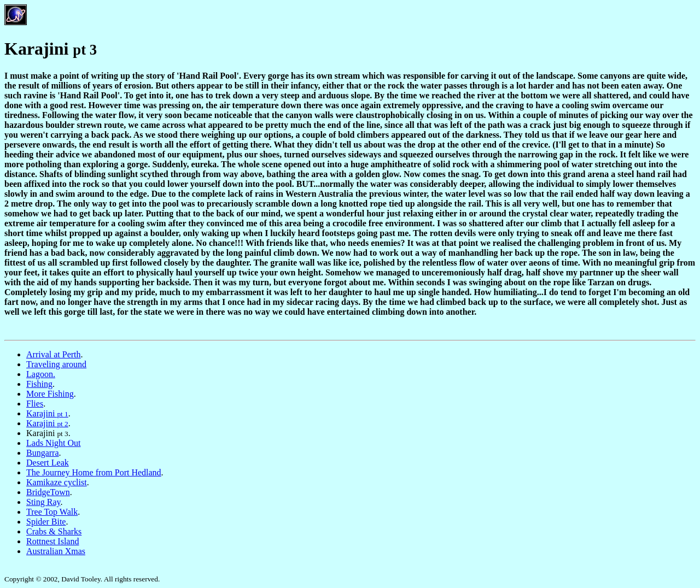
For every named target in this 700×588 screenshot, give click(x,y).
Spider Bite (46, 522)
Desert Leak (48, 463)
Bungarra (43, 453)
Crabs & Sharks (54, 531)
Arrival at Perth (54, 354)
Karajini (47, 413)
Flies (35, 404)
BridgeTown (48, 492)
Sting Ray (43, 502)
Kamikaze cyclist (57, 482)
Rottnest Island (52, 541)
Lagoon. (41, 374)
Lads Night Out (54, 443)
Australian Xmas (56, 551)
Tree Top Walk (52, 512)
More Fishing (50, 394)
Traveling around (56, 364)
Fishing (39, 384)
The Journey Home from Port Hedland (94, 472)
